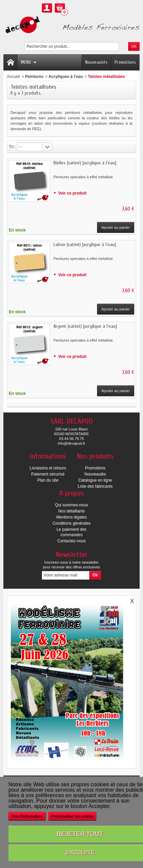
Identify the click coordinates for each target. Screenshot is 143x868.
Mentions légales (71, 517)
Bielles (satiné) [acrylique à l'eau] (85, 163)
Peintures (34, 77)
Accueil (13, 77)
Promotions (125, 62)
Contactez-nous (71, 541)
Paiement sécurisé (48, 474)
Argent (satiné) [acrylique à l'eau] (85, 326)
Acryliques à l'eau (66, 77)
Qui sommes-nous (71, 505)
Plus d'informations (27, 816)
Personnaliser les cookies (73, 816)
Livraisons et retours (48, 468)
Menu (29, 62)
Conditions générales (71, 523)
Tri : (12, 147)
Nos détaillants (71, 511)
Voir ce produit (72, 193)
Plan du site (48, 480)
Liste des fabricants (95, 486)
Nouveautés (96, 62)
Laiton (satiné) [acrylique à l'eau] (85, 245)
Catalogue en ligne (95, 480)
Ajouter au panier (116, 227)
